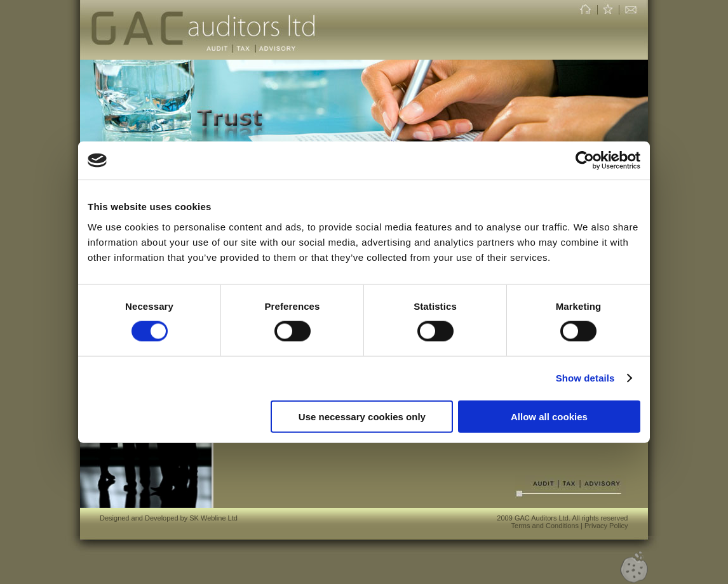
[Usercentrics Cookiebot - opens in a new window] (585, 161)
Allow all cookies (549, 416)
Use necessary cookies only (362, 416)
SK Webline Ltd (213, 518)
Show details (585, 378)
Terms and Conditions (545, 526)
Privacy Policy (606, 526)
